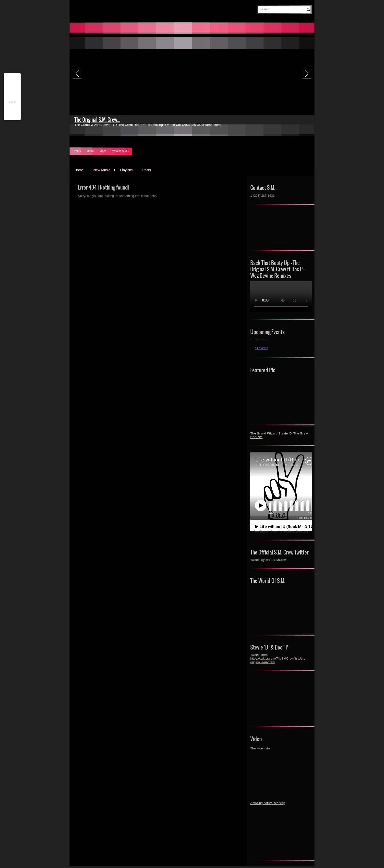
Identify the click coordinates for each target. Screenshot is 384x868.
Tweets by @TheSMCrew (268, 560)
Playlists (126, 170)
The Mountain (260, 748)
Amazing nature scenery (267, 803)
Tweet (12, 102)
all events (261, 348)
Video (103, 151)
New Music (102, 170)
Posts (147, 170)
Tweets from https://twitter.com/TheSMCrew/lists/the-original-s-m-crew (278, 658)
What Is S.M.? (121, 151)
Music (90, 151)
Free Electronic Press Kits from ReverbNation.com (281, 532)
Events (77, 151)
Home (79, 170)
